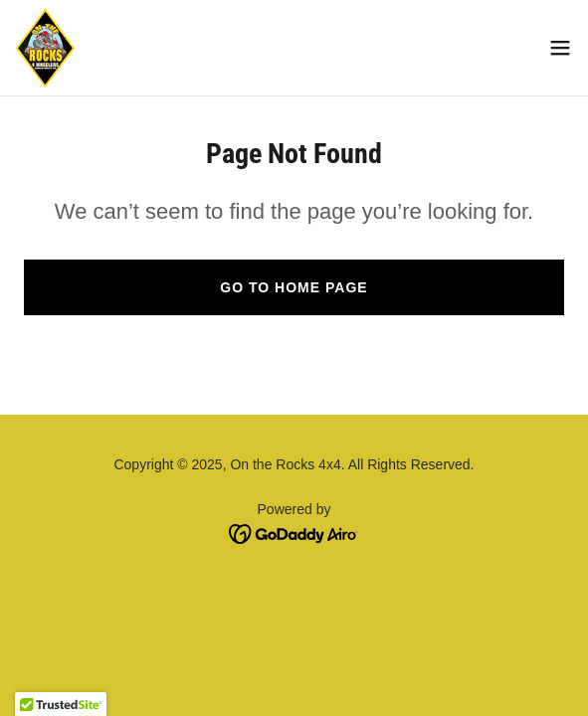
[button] (560, 48)
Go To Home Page (294, 287)
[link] (45, 48)
